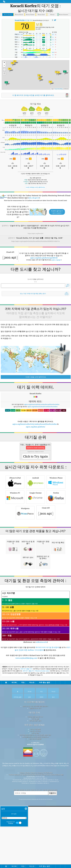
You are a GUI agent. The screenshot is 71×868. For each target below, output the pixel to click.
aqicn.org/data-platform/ (36, 477)
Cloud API (46, 589)
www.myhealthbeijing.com (26, 786)
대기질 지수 (24, 20)
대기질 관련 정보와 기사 (35, 845)
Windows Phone (56, 558)
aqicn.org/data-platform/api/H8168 (44, 283)
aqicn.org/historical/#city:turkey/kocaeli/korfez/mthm (42, 455)
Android (35, 558)
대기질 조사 (34, 840)
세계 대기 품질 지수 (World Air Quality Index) (36, 799)
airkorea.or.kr (42, 770)
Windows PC (15, 573)
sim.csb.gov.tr (34, 198)
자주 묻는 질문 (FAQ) (34, 853)
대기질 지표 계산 (35, 859)
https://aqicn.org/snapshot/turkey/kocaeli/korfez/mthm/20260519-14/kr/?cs (36, 241)
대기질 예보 (35, 861)
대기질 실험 (35, 847)
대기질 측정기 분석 (35, 849)
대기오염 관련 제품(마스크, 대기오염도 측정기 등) (35, 863)
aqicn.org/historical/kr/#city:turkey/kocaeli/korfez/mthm (35, 475)
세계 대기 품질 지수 (26, 797)
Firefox (56, 573)
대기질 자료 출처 (35, 857)
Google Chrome (35, 573)
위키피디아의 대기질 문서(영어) (48, 775)
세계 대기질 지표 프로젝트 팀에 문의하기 (35, 834)
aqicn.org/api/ (56, 285)
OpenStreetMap (59, 89)
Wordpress (25, 589)
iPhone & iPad (15, 558)
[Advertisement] (35, 261)
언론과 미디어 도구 (35, 836)
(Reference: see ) (35, 745)
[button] (15, 62)
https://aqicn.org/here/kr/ (36, 233)
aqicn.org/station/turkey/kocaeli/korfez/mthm (43, 457)
